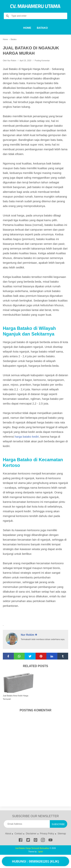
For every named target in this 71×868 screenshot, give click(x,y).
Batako (42, 28)
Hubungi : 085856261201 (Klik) (35, 861)
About (8, 834)
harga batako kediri (27, 437)
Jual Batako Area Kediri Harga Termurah (16, 697)
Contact (18, 834)
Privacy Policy (47, 834)
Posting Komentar (42, 61)
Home (27, 28)
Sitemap (62, 834)
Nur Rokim (28, 635)
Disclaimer (31, 834)
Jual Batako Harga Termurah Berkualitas (32, 848)
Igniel (41, 852)
